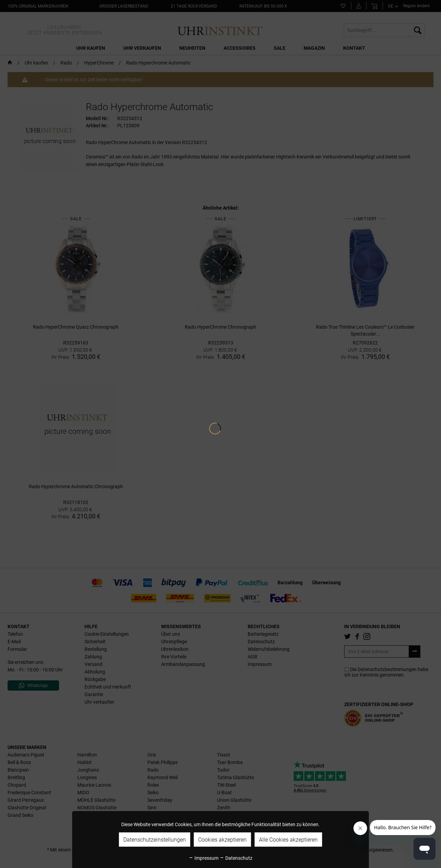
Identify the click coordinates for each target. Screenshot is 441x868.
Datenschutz (236, 858)
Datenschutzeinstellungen (155, 840)
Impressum (203, 858)
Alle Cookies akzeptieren (288, 840)
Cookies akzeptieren (222, 840)
